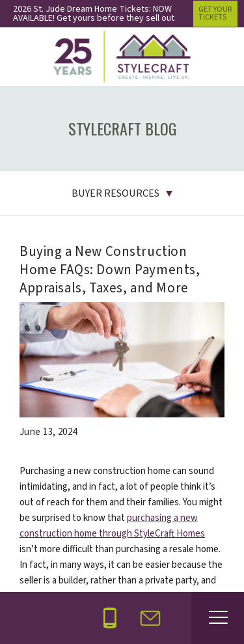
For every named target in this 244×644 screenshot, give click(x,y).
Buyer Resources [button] (115, 193)
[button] (150, 618)
